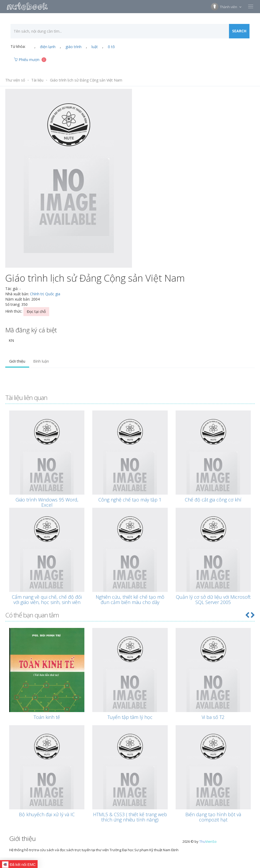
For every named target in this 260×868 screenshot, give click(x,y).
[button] (247, 615)
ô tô (111, 47)
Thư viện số (15, 80)
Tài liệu (37, 80)
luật (95, 47)
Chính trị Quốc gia (45, 294)
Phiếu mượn (30, 60)
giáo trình (73, 47)
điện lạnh (48, 47)
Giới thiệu (17, 361)
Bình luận (41, 361)
